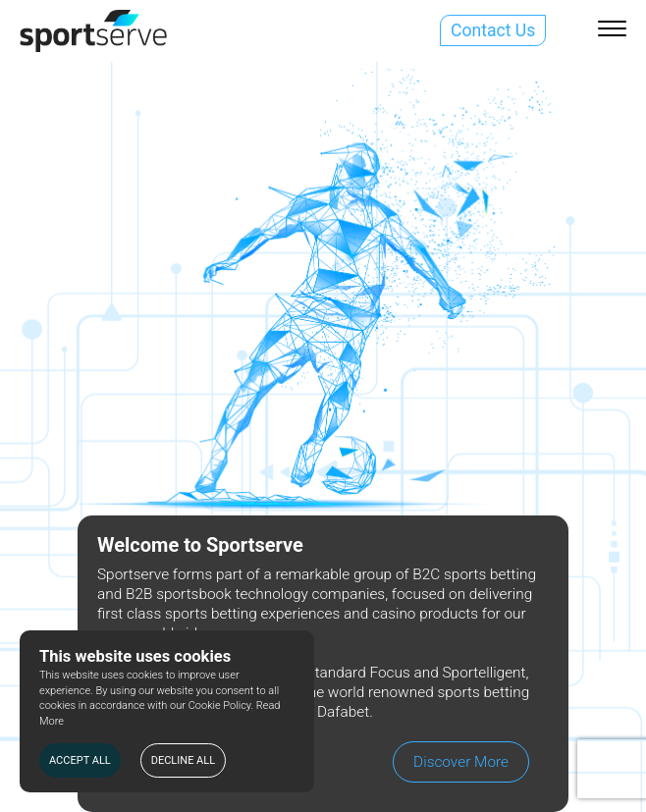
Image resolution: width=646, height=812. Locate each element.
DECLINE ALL (183, 760)
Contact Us (493, 30)
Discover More (461, 762)
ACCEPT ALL (80, 760)
